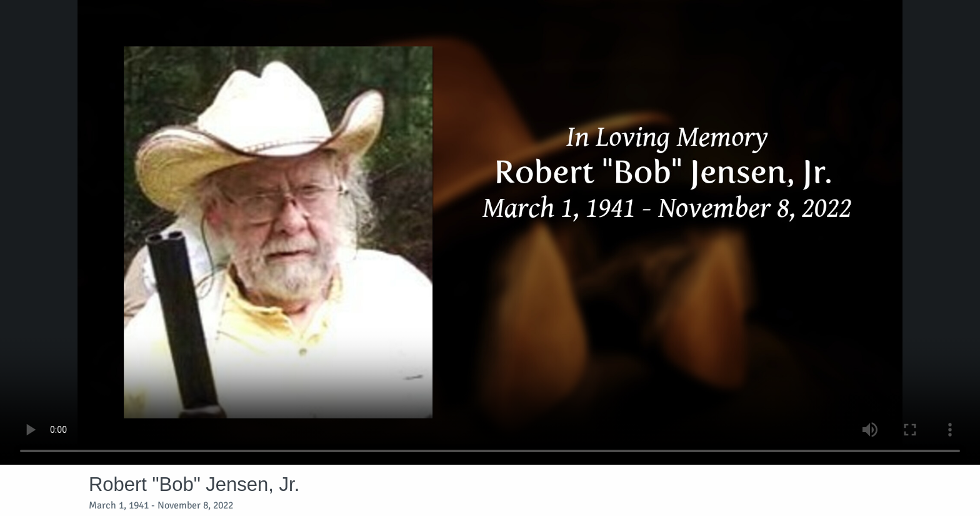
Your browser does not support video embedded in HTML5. (490, 232)
